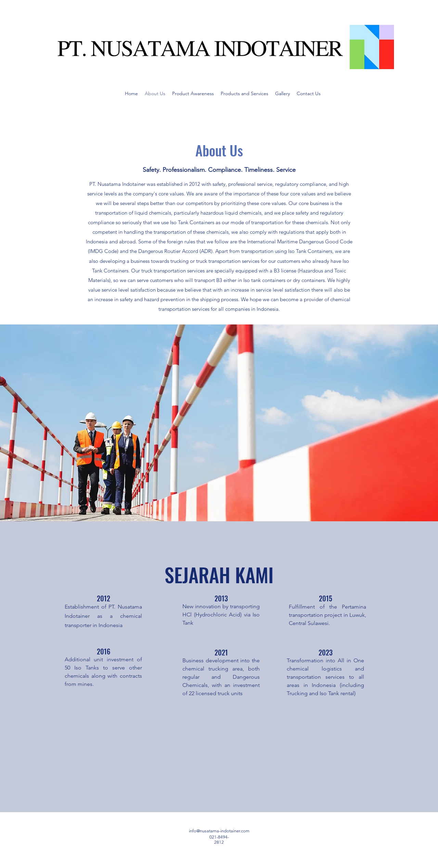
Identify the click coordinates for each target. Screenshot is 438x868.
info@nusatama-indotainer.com (219, 831)
